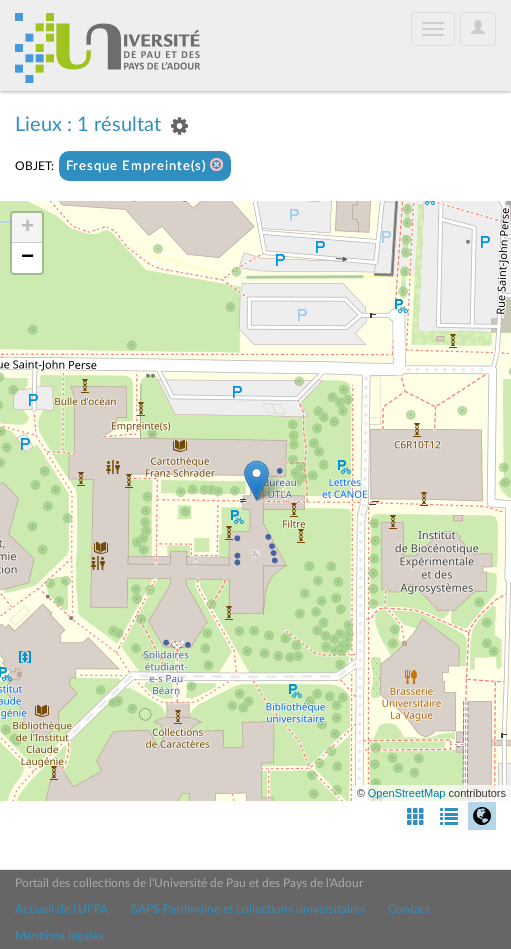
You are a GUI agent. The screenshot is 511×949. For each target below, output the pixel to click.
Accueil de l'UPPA (61, 909)
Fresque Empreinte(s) (145, 165)
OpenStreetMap (407, 793)
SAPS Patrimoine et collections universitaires (248, 909)
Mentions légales (59, 936)
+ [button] (27, 228)
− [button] (27, 258)
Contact (409, 909)
